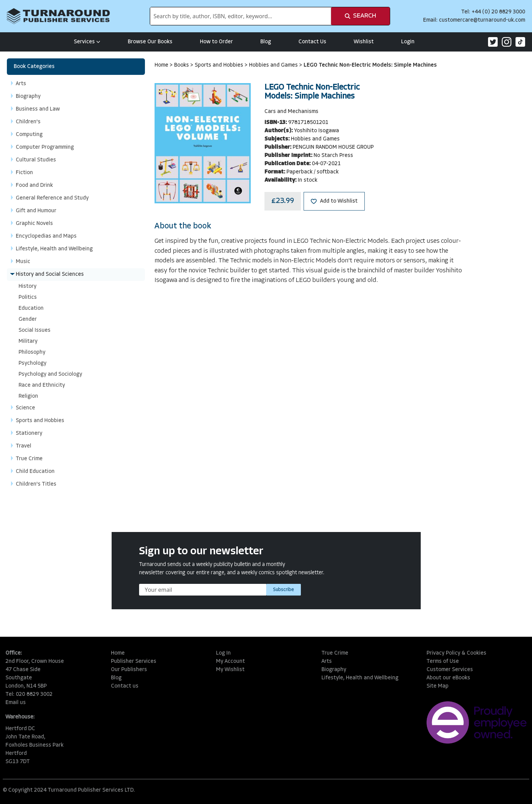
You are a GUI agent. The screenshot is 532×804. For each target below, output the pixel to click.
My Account (230, 661)
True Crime (335, 653)
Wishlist (364, 42)
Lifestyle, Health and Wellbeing (360, 678)
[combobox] (241, 16)
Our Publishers (129, 670)
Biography (334, 670)
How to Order (216, 42)
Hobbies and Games (274, 65)
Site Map (438, 686)
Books (182, 65)
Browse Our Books (150, 42)
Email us (16, 703)
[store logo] (58, 16)
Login (408, 42)
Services (87, 42)
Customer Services (450, 670)
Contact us (125, 686)
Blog (266, 42)
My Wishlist (230, 670)
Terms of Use (443, 661)
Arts (327, 661)
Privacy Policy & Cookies (456, 653)
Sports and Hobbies (220, 65)
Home (162, 65)
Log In (223, 653)
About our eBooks (448, 678)
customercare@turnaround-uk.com (482, 20)
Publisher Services (134, 661)
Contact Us (312, 42)
